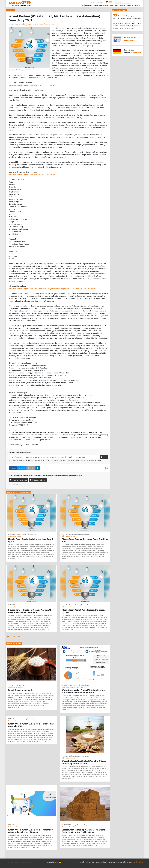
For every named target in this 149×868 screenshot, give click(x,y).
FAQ (78, 862)
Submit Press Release (101, 5)
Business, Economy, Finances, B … (26, 534)
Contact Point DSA (114, 862)
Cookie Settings (138, 862)
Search (136, 2)
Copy (104, 457)
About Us (137, 5)
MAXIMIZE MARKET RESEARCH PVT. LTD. (73, 687)
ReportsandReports (14, 721)
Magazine (130, 5)
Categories (89, 5)
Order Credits (114, 5)
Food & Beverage (21, 685)
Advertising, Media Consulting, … (79, 685)
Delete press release (19, 480)
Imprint (99, 2)
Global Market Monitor (15, 827)
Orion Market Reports (27, 26)
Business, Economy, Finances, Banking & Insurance (39, 24)
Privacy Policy (90, 862)
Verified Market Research (16, 687)
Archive (123, 5)
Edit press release (38, 480)
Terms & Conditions (101, 862)
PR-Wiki (93, 2)
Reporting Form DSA (126, 862)
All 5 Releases (13, 637)
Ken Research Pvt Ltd (68, 827)
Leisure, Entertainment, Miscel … (25, 825)
